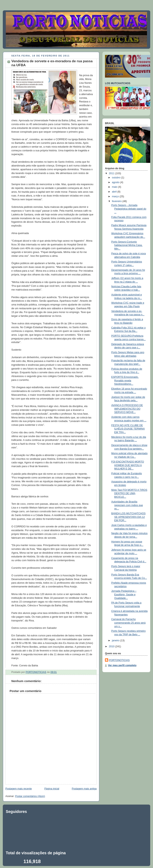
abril (115, 192)
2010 (112, 646)
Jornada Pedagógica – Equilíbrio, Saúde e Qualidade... (124, 594)
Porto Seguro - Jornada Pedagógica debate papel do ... (129, 209)
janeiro (116, 641)
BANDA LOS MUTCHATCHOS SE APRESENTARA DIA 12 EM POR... (128, 517)
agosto (116, 182)
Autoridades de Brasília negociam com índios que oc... (127, 505)
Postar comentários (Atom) (30, 796)
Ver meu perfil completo (122, 665)
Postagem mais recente (19, 789)
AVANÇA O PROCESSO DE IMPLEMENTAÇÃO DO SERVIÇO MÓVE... (127, 409)
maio (115, 187)
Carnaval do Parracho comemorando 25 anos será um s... (128, 623)
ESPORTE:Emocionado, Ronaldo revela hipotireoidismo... (125, 381)
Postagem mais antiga (84, 789)
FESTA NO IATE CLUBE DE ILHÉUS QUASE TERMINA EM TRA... (128, 429)
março (116, 196)
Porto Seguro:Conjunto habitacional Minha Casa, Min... (127, 245)
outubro (117, 178)
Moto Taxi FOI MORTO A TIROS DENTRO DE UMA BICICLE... (129, 493)
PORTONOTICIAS (119, 660)
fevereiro (117, 201)
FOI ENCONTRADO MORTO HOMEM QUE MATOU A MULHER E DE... (128, 465)
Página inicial (52, 789)
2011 (112, 173)
